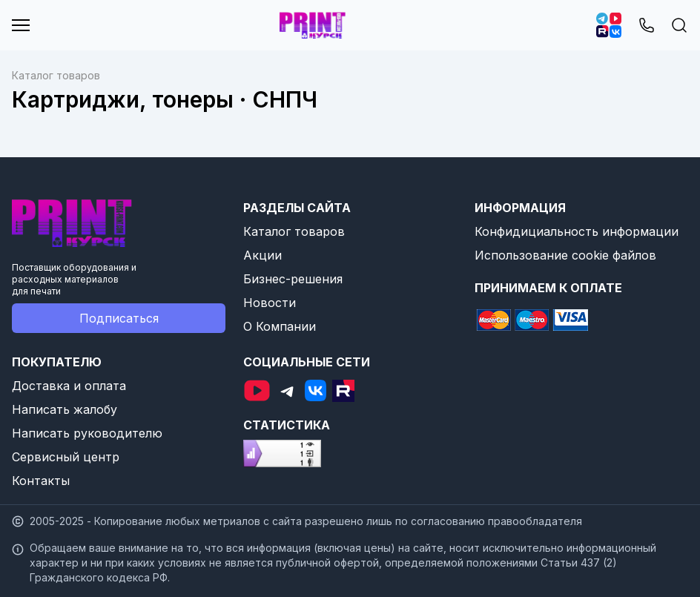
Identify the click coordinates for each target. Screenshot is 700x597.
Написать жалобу (65, 409)
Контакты (41, 481)
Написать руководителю (87, 433)
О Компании (280, 326)
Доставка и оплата (69, 386)
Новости (270, 303)
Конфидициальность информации (577, 231)
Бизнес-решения (293, 279)
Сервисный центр (66, 457)
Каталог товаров (294, 231)
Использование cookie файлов (565, 255)
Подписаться (119, 318)
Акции (262, 255)
